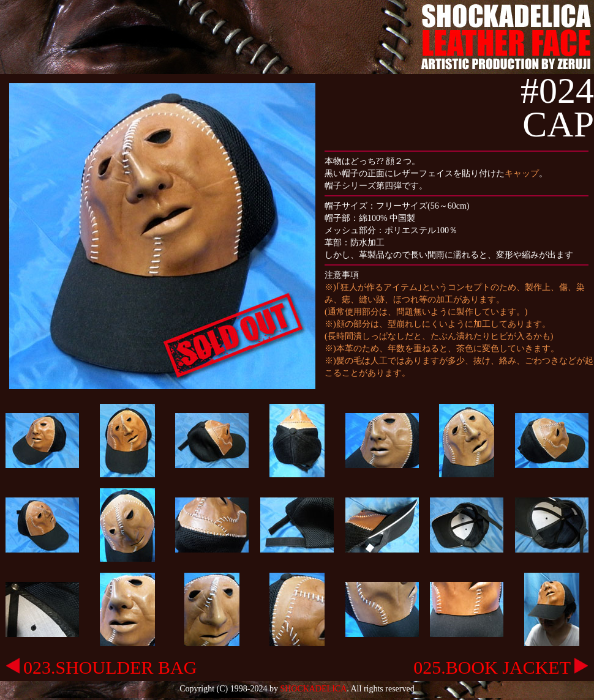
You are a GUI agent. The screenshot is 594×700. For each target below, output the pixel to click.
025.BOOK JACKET (501, 667)
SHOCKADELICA (313, 689)
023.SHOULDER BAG (101, 667)
